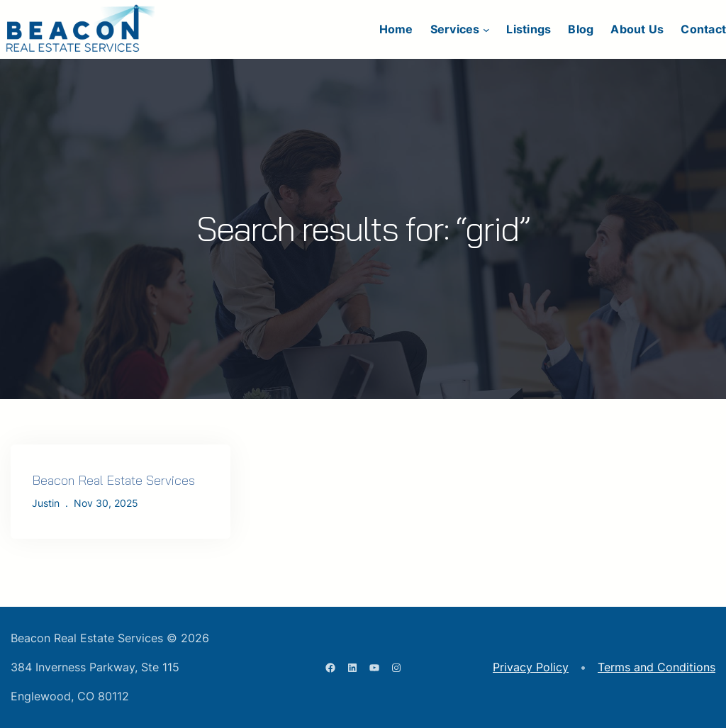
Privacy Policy (531, 667)
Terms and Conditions (657, 667)
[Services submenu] (486, 30)
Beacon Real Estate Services (113, 480)
